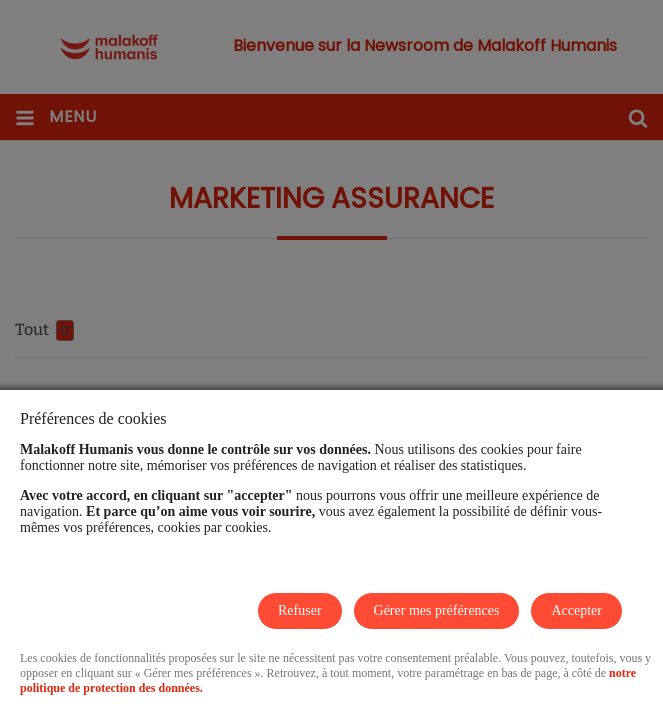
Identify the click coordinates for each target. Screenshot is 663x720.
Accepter (576, 610)
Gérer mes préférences (437, 610)
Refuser (300, 610)
